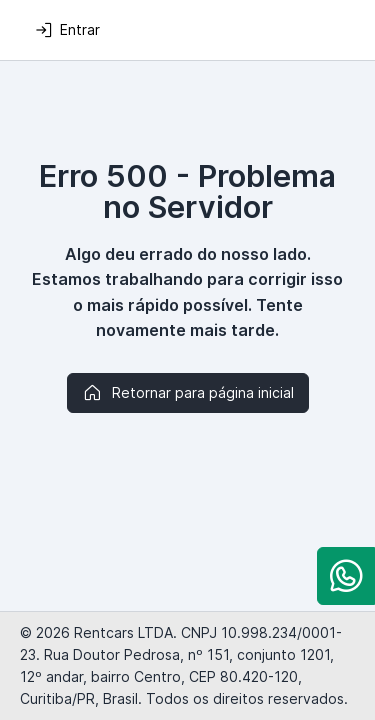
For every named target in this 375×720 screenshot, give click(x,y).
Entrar (67, 30)
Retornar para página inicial (188, 393)
